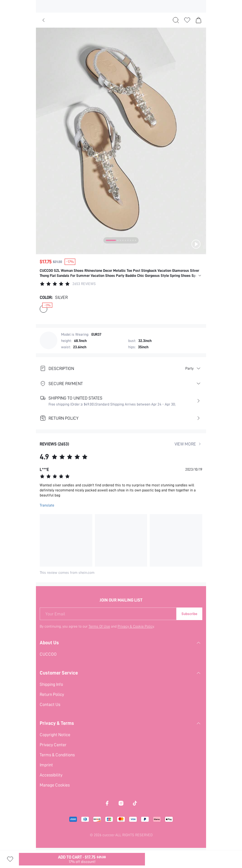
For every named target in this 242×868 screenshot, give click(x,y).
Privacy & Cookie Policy (136, 626)
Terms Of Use (99, 626)
